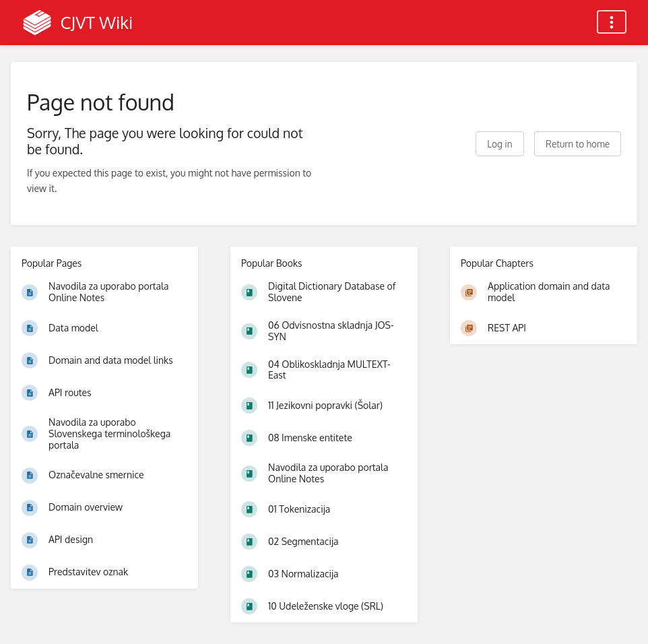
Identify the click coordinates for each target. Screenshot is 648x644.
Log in (499, 144)
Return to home (578, 144)
